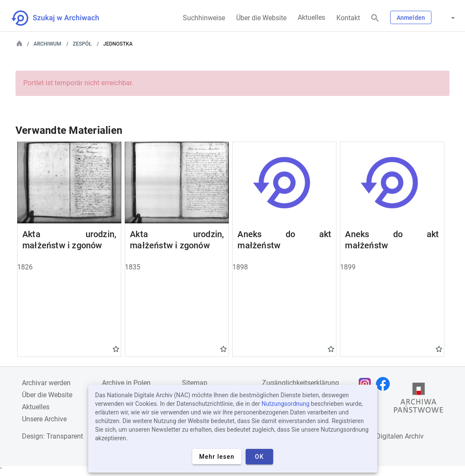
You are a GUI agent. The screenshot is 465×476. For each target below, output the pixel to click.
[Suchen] (375, 18)
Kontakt (348, 18)
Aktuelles (311, 17)
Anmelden (411, 18)
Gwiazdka (116, 349)
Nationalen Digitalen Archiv (382, 436)
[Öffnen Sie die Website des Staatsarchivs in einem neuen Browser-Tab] (419, 400)
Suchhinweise (204, 18)
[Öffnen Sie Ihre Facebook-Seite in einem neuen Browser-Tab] (385, 384)
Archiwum (47, 44)
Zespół (82, 44)
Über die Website (261, 18)
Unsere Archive (44, 419)
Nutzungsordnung (285, 404)
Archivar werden (46, 383)
